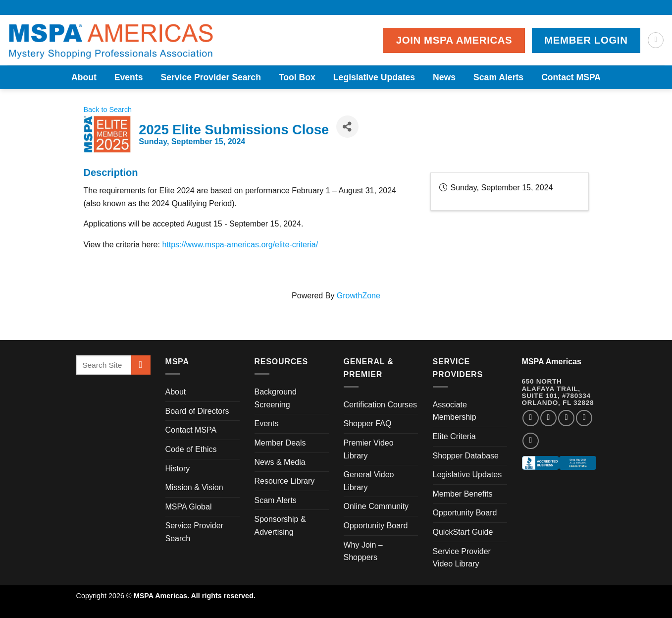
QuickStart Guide (463, 532)
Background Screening (276, 398)
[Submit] (141, 365)
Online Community (376, 506)
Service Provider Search (210, 77)
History (178, 469)
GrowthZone (359, 296)
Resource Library (285, 481)
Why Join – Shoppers (363, 551)
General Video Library (369, 481)
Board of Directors (197, 411)
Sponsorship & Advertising (280, 526)
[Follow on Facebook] (531, 418)
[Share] (347, 127)
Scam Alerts (498, 77)
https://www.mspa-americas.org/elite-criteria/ (240, 245)
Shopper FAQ (368, 423)
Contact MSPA (571, 77)
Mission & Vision (194, 487)
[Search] (656, 40)
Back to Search (108, 110)
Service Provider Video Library (462, 558)
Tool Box (297, 77)
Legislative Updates (374, 77)
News (444, 77)
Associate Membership (455, 411)
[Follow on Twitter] (566, 418)
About (84, 77)
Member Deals (280, 443)
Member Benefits (463, 494)
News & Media (280, 462)
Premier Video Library (369, 449)
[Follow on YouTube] (531, 441)
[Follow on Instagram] (548, 418)
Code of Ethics (191, 449)
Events (129, 77)
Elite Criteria (454, 436)
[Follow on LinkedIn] (584, 418)
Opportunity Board (376, 526)
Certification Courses (381, 405)
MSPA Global (189, 507)
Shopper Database (466, 456)
